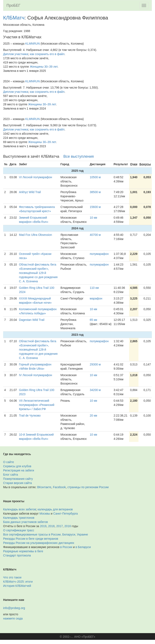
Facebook (59, 487)
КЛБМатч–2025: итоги (18, 582)
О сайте (8, 462)
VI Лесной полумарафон (36, 177)
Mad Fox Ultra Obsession (36, 235)
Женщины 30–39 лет (44, 67)
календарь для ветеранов (55, 509)
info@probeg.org (14, 608)
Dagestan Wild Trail (32, 320)
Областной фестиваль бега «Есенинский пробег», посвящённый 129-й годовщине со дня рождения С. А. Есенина (38, 273)
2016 (68, 526)
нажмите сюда (13, 618)
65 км (93, 320)
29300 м (95, 364)
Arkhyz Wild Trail (30, 192)
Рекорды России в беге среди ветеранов (31, 539)
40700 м (95, 235)
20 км (93, 416)
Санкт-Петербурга (66, 514)
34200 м (95, 390)
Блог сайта (11, 475)
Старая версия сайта (17, 483)
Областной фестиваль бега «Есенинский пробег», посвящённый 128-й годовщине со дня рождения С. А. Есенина (38, 350)
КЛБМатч (14, 18)
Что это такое (12, 577)
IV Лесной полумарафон (36, 375)
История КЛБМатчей (17, 586)
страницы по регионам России (88, 487)
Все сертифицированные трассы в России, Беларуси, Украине (46, 534)
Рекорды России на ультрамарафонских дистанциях (39, 543)
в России (66, 547)
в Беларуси (83, 547)
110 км (94, 288)
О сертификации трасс (19, 530)
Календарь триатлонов (19, 518)
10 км (93, 218)
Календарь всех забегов (20, 509)
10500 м (95, 177)
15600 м (95, 207)
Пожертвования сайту (18, 479)
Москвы (45, 514)
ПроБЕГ (13, 5)
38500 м (95, 192)
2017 (60, 526)
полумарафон (99, 254)
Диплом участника (16, 54)
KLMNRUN (33, 44)
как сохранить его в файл (47, 54)
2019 (43, 526)
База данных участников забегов (26, 522)
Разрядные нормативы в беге (23, 551)
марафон (96, 298)
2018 (51, 526)
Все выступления (79, 156)
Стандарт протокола (17, 555)
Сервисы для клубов (17, 466)
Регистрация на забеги (19, 470)
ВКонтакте (44, 487)
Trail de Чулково (30, 416)
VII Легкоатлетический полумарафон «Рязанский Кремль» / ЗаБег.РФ (37, 405)
